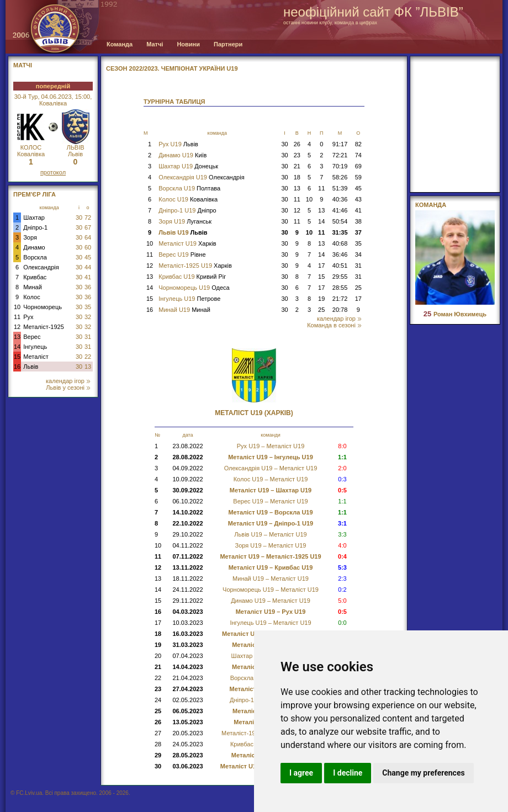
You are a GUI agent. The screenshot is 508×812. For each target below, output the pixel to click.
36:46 (340, 254)
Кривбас (35, 277)
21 (297, 166)
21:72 (340, 299)
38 (358, 221)
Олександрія (41, 267)
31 (88, 337)
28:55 (340, 288)
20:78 (340, 310)
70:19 (340, 166)
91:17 (340, 144)
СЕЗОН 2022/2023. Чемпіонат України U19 (172, 68)
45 (88, 257)
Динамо (34, 247)
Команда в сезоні (334, 325)
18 (297, 177)
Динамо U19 (182, 155)
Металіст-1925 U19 (195, 266)
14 (17, 347)
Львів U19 (183, 232)
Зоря (30, 237)
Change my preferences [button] (423, 773)
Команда (120, 44)
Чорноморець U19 (194, 288)
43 (358, 199)
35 (88, 307)
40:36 (340, 199)
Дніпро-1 (35, 227)
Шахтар (34, 217)
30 (79, 217)
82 (358, 144)
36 (88, 287)
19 (321, 299)
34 (358, 254)
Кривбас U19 (192, 277)
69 (358, 166)
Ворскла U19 (189, 188)
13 (17, 337)
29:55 (340, 277)
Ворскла (35, 257)
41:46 (340, 210)
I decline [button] (348, 773)
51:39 (340, 188)
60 (88, 247)
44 (88, 267)
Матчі (155, 44)
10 (17, 307)
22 (88, 357)
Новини (188, 44)
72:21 (340, 155)
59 (358, 177)
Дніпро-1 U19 (187, 210)
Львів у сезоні (68, 388)
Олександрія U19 (201, 177)
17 (321, 266)
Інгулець (35, 347)
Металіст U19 (187, 243)
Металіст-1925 (44, 327)
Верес (32, 337)
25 (358, 288)
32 (88, 317)
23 (297, 155)
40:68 (340, 243)
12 (17, 327)
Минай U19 (184, 310)
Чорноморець (43, 307)
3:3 (342, 534)
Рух (28, 317)
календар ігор (68, 381)
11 (17, 317)
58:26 (340, 177)
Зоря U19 (185, 221)
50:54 (340, 221)
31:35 (340, 232)
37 (358, 232)
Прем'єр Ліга (35, 194)
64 (88, 237)
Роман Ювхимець (455, 314)
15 (17, 357)
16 (17, 367)
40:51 (340, 266)
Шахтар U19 (188, 166)
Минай (33, 287)
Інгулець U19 (189, 299)
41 (88, 277)
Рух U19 (178, 144)
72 (88, 217)
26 (297, 144)
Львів (31, 367)
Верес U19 (182, 254)
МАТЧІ (23, 65)
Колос (31, 297)
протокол (53, 172)
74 (358, 155)
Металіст (36, 357)
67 (88, 227)
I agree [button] (301, 773)
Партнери (228, 44)
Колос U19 (188, 199)
